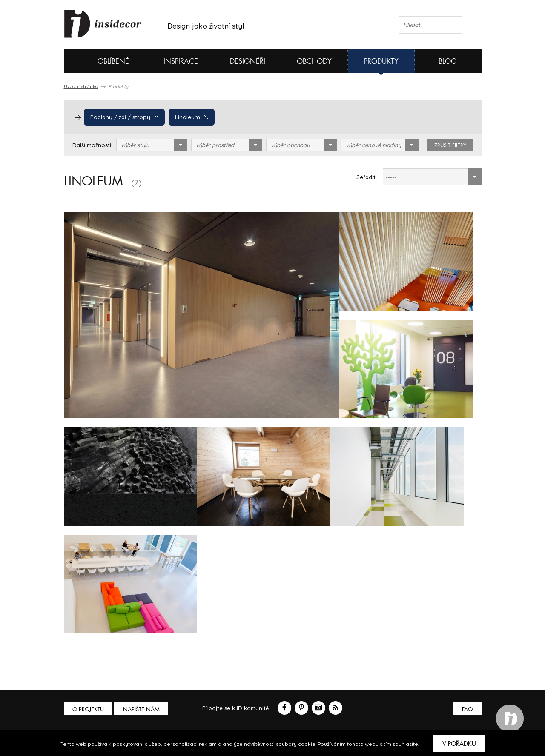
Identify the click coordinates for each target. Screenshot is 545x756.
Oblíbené (99, 61)
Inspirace (181, 61)
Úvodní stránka (81, 86)
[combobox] (152, 145)
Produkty (381, 61)
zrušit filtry (450, 145)
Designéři (248, 61)
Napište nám (142, 709)
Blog (448, 61)
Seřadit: (367, 177)
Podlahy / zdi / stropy (124, 117)
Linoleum (190, 117)
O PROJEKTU (89, 709)
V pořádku (459, 744)
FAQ (467, 709)
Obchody (314, 61)
